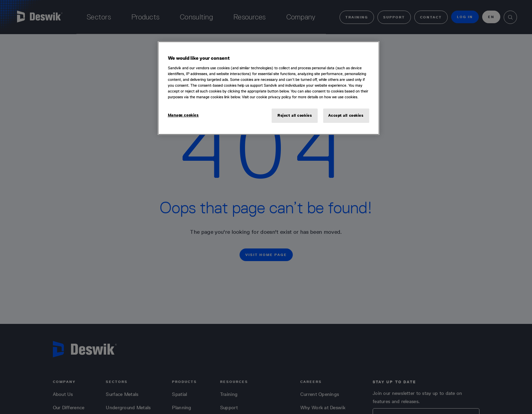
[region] (269, 88)
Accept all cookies (346, 115)
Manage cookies (183, 115)
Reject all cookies (295, 115)
